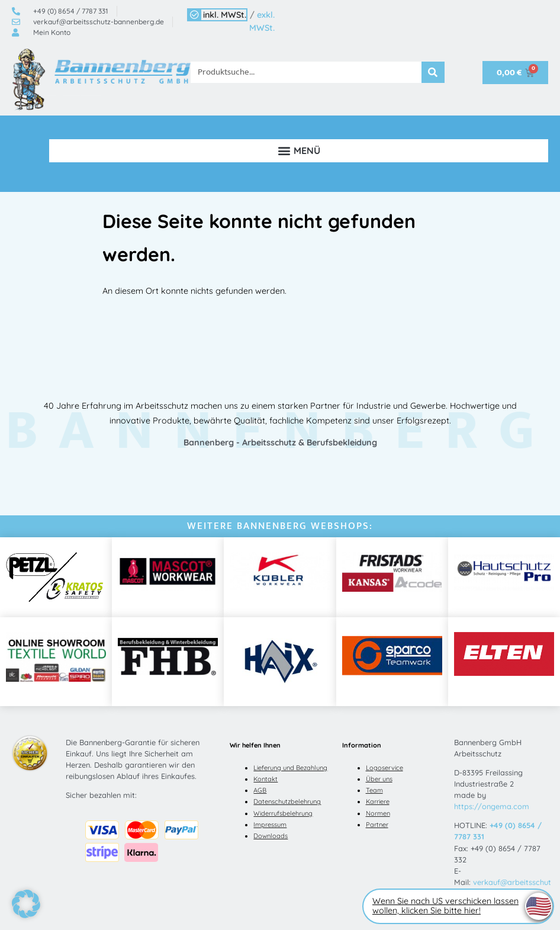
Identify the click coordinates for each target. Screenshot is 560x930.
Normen (378, 813)
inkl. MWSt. (225, 15)
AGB (260, 790)
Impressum (270, 825)
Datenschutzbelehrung (287, 801)
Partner (377, 825)
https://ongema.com (492, 806)
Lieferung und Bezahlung (290, 768)
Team (374, 790)
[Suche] (433, 72)
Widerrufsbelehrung (283, 813)
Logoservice (384, 768)
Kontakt (265, 779)
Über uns (379, 779)
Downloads (271, 836)
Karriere (378, 801)
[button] (299, 151)
